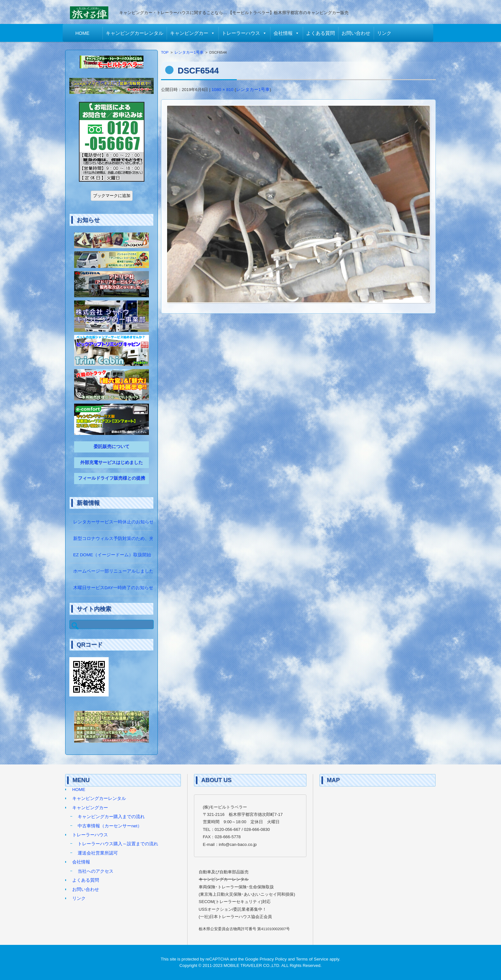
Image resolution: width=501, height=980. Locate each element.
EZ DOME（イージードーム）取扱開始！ (114, 555)
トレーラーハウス (243, 33)
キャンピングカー (192, 33)
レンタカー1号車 (189, 52)
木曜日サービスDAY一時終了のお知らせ (113, 588)
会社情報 (286, 33)
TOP (165, 52)
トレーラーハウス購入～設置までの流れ (118, 844)
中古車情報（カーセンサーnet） (110, 826)
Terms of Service (312, 959)
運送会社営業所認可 (98, 853)
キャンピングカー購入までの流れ (111, 817)
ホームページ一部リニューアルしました (113, 571)
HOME (85, 33)
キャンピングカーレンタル (137, 33)
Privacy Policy (273, 959)
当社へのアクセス (96, 871)
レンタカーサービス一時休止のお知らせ (113, 522)
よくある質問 (323, 33)
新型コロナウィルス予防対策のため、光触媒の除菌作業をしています (143, 539)
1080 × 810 (223, 90)
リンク (387, 33)
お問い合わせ (358, 33)
